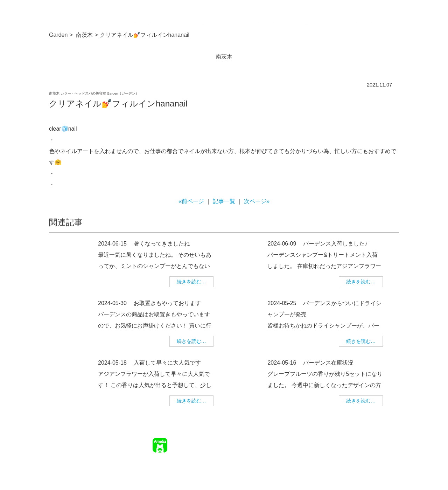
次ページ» (257, 201)
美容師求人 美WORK (376, 451)
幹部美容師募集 (347, 441)
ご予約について (282, 441)
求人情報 (315, 441)
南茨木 (84, 35)
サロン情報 (247, 441)
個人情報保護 (384, 441)
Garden (58, 35)
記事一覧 (224, 201)
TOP (225, 441)
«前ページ (191, 201)
